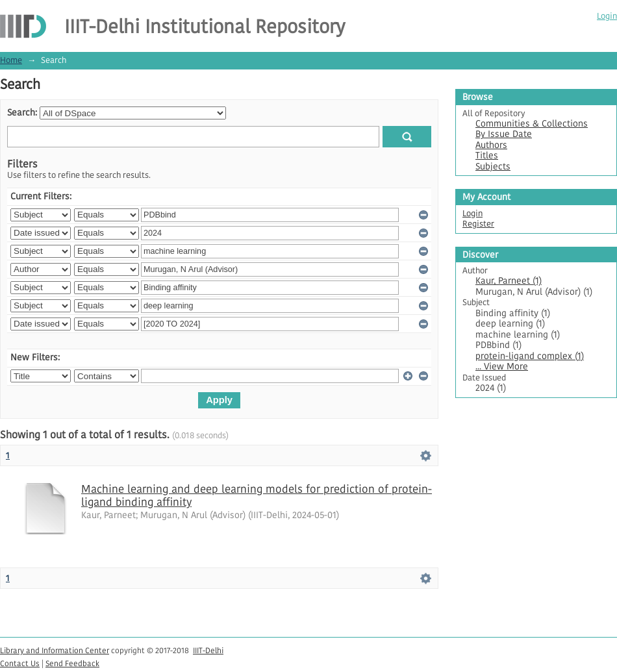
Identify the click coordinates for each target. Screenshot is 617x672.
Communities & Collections (532, 124)
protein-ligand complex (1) (530, 356)
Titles (487, 156)
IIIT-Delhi (208, 650)
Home (11, 60)
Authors (491, 145)
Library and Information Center (55, 650)
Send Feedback (72, 663)
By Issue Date (504, 134)
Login (607, 16)
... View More (502, 367)
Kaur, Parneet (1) (509, 281)
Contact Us (20, 663)
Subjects (493, 167)
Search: (22, 113)
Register (478, 224)
